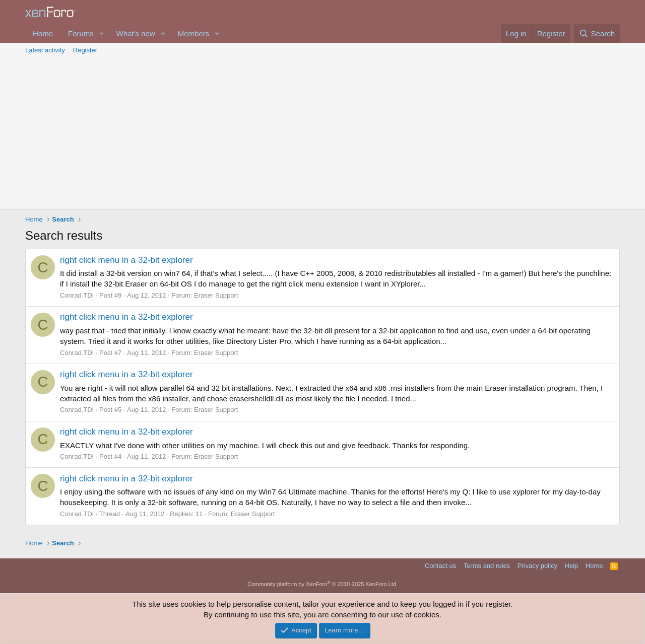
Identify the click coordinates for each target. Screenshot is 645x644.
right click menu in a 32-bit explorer (126, 260)
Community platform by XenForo (322, 584)
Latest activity (45, 50)
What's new (136, 33)
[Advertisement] (322, 133)
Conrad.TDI (77, 295)
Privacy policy (537, 566)
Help (572, 566)
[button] (102, 33)
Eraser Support (216, 295)
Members (194, 33)
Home (43, 33)
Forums (81, 33)
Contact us (440, 566)
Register (85, 50)
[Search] (597, 33)
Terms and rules (487, 566)
